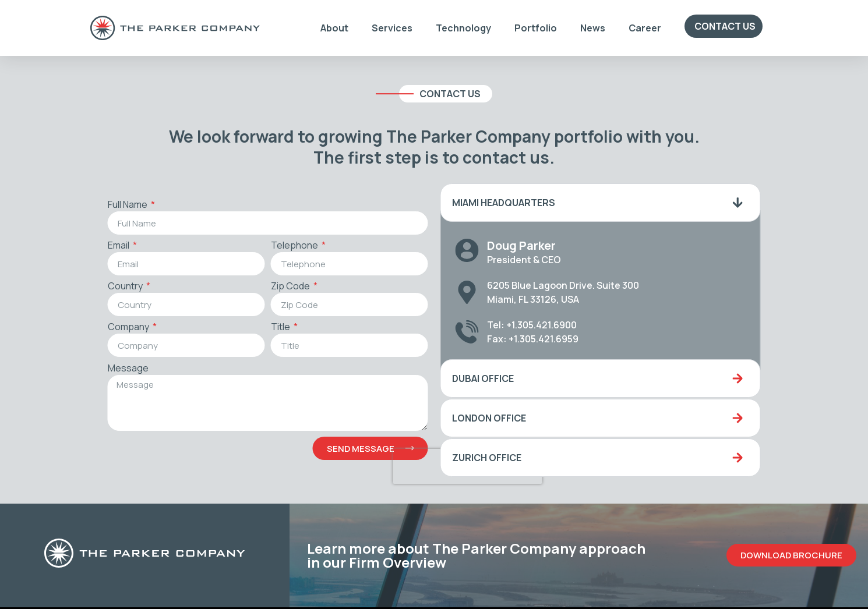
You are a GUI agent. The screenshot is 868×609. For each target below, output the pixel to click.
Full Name (119, 205)
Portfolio (536, 28)
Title (272, 327)
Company (120, 327)
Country (117, 287)
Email (110, 246)
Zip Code (282, 287)
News (593, 28)
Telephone (286, 246)
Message (119, 369)
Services (392, 28)
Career (645, 28)
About (334, 28)
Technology (463, 28)
